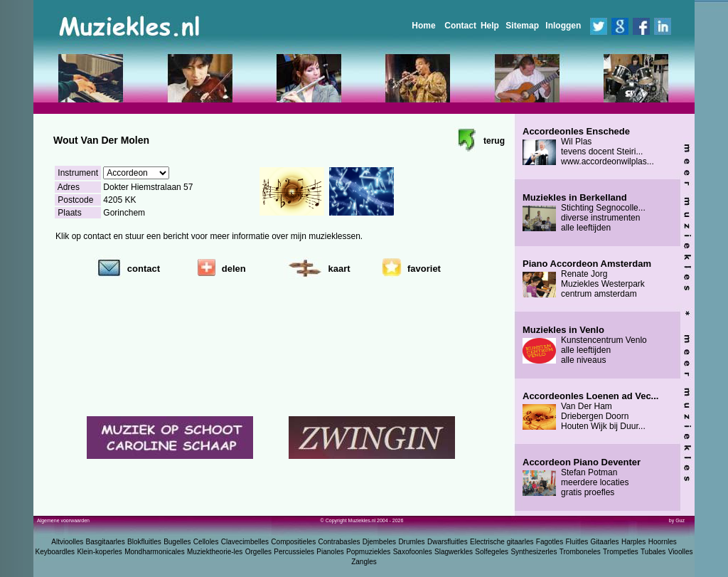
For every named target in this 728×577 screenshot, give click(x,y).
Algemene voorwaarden (63, 520)
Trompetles (621, 552)
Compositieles (293, 542)
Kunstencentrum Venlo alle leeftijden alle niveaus (585, 345)
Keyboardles (55, 552)
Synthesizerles (534, 552)
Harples (633, 542)
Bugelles (177, 542)
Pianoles (330, 552)
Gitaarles (605, 542)
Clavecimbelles (245, 542)
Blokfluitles (144, 542)
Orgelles (258, 552)
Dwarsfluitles (448, 542)
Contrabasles (339, 542)
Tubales (653, 552)
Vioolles (681, 552)
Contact (460, 26)
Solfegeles (492, 552)
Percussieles (294, 552)
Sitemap (522, 26)
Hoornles (663, 542)
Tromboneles (580, 552)
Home (423, 26)
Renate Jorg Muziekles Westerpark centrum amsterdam (587, 279)
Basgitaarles (106, 542)
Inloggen (563, 26)
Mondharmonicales (155, 552)
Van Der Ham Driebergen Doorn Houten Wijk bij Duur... (590, 411)
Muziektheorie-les (215, 552)
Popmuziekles (368, 552)
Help (490, 26)
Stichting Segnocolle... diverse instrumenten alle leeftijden (584, 213)
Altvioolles (67, 542)
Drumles (411, 542)
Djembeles (379, 542)
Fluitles (577, 542)
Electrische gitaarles (502, 542)
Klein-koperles (99, 552)
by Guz (677, 520)
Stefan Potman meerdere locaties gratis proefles (582, 477)
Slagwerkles (454, 552)
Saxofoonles (413, 552)
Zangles (364, 562)
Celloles (206, 542)
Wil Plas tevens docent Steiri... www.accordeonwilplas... (588, 147)
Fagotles (550, 542)
